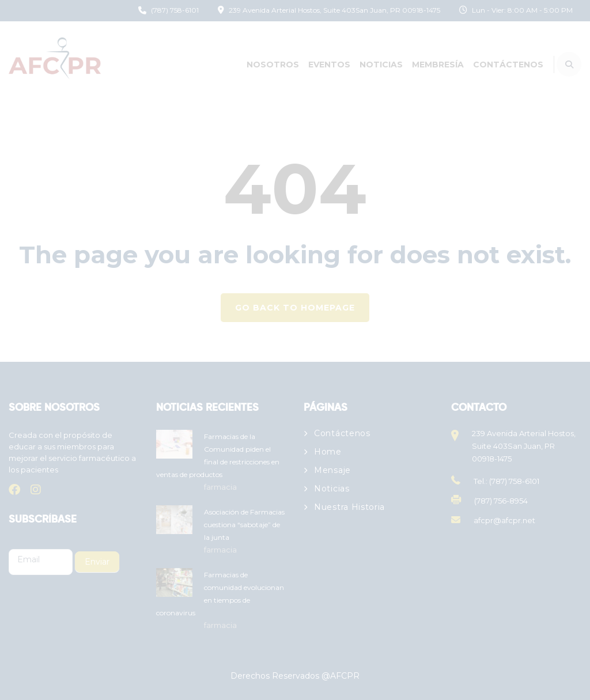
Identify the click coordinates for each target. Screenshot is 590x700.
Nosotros (273, 65)
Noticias (381, 65)
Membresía (438, 65)
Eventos (329, 65)
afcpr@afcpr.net (504, 520)
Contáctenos (508, 65)
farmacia (220, 487)
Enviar (97, 562)
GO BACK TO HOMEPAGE (295, 308)
